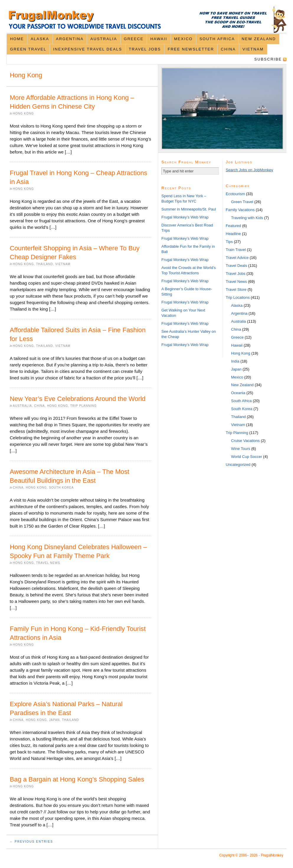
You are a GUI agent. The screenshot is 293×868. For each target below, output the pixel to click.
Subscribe (268, 59)
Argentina (70, 39)
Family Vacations (240, 210)
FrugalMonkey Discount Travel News (146, 20)
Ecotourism (235, 194)
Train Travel (236, 250)
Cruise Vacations (245, 441)
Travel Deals (236, 266)
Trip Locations (238, 297)
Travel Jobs (145, 49)
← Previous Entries (31, 842)
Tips (229, 242)
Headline (233, 234)
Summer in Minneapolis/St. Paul (189, 209)
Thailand (44, 264)
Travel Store (236, 289)
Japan (54, 720)
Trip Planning (84, 406)
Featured (233, 226)
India (235, 361)
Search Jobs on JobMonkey (249, 170)
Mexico (183, 39)
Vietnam (253, 49)
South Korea (61, 488)
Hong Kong (23, 114)
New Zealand (259, 39)
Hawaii (159, 39)
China (228, 49)
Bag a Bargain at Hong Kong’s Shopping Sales (77, 779)
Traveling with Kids (247, 218)
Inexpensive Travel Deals (87, 49)
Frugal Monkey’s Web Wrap (185, 217)
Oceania (238, 393)
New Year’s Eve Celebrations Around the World (78, 399)
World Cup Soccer (247, 457)
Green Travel (28, 49)
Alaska (40, 39)
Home (17, 39)
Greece (134, 39)
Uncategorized (238, 465)
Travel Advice (237, 258)
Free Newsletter (191, 49)
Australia (104, 39)
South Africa (217, 39)
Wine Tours (241, 449)
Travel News (48, 563)
